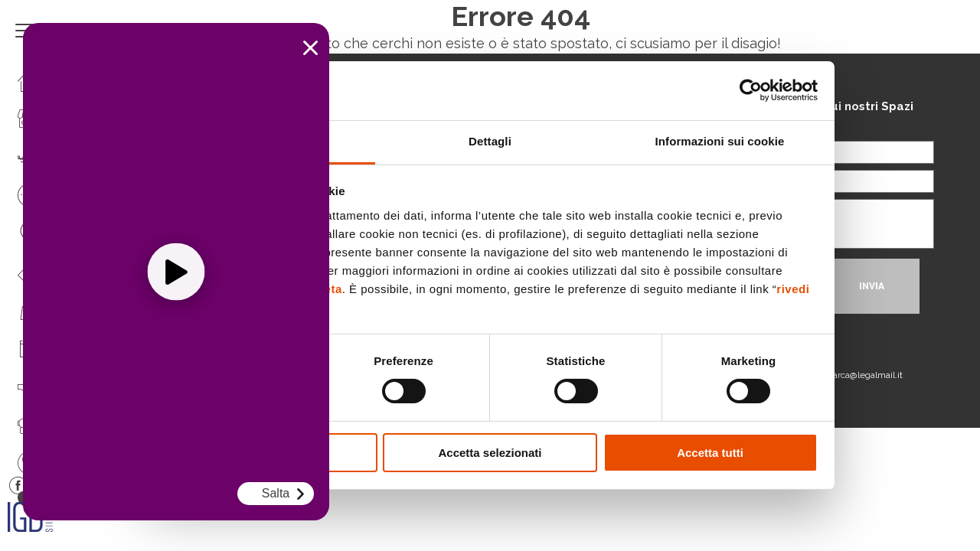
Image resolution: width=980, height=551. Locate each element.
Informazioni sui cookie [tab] (720, 141)
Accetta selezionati (490, 453)
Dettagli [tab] (490, 141)
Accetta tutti (710, 453)
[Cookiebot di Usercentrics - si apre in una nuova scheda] (751, 90)
